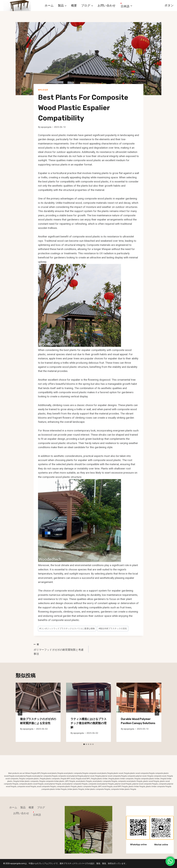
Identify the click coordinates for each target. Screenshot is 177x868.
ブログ (41, 807)
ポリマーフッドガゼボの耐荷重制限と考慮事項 (60, 649)
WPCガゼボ (43, 90)
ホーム (49, 5)
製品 (23, 807)
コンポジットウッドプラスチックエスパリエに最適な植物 (67, 629)
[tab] (84, 744)
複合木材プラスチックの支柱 (113, 629)
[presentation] (38, 698)
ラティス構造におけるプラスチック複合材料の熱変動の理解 (88, 723)
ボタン (169, 5)
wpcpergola (46, 127)
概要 (74, 5)
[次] (157, 712)
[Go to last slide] (20, 712)
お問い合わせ (107, 5)
